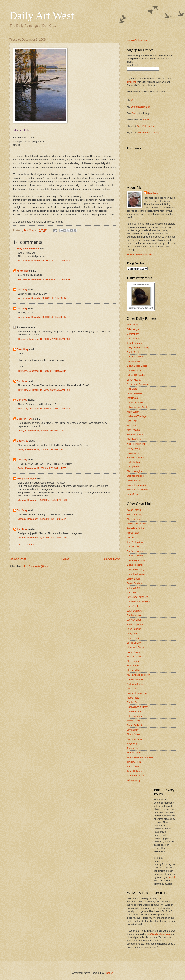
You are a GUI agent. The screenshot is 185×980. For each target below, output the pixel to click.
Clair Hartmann (135, 343)
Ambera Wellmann (136, 524)
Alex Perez (132, 325)
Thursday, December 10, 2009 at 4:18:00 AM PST (43, 371)
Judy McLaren (134, 620)
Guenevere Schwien (137, 384)
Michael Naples (135, 435)
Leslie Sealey (134, 643)
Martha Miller (134, 670)
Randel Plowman (136, 457)
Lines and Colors (136, 647)
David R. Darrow (135, 357)
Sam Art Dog (133, 721)
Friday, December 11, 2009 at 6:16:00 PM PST (42, 449)
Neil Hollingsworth (136, 444)
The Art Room (134, 753)
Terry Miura (133, 748)
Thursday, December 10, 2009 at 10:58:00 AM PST (44, 390)
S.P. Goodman (134, 716)
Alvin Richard (134, 519)
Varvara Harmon (135, 776)
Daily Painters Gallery (138, 348)
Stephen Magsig (135, 476)
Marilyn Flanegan (26, 478)
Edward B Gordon (136, 375)
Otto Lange (133, 689)
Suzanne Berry (135, 739)
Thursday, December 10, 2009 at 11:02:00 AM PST (44, 409)
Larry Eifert (133, 634)
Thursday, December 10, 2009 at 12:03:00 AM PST (44, 339)
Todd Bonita (133, 766)
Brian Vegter (133, 329)
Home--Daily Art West (138, 40)
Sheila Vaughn (134, 471)
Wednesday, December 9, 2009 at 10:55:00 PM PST (45, 317)
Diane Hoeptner (135, 565)
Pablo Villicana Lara (137, 693)
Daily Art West (42, 15)
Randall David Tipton (138, 707)
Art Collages (133, 533)
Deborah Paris (25, 419)
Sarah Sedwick (135, 725)
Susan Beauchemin (137, 485)
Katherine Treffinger (137, 416)
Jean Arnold (133, 606)
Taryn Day (132, 743)
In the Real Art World (138, 597)
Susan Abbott (134, 480)
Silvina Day (133, 730)
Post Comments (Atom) (36, 566)
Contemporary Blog (141, 107)
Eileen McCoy (134, 380)
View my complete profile (140, 254)
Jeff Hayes (132, 398)
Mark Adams (133, 430)
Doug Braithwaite (136, 574)
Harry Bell (132, 592)
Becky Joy (23, 441)
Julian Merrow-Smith (137, 407)
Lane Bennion (134, 629)
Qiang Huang (134, 448)
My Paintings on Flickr (138, 675)
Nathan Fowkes (135, 679)
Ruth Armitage (134, 711)
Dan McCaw (133, 546)
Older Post (112, 559)
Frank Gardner (134, 583)
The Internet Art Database (140, 757)
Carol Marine (134, 338)
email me (132, 82)
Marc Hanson (134, 656)
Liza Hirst (132, 421)
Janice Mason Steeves (139, 602)
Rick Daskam (134, 462)
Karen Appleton (135, 624)
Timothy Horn (134, 762)
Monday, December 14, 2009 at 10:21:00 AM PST (43, 538)
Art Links (131, 537)
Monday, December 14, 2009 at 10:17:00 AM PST (43, 519)
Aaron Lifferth (134, 510)
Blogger (109, 973)
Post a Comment (26, 544)
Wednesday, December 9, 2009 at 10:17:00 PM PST (45, 298)
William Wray (134, 780)
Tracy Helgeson (135, 771)
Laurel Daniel (134, 638)
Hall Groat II (133, 389)
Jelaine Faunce (135, 403)
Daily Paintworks (145, 126)
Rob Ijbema (133, 467)
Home (65, 559)
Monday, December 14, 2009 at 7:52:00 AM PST (43, 500)
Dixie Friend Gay (135, 570)
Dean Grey (23, 349)
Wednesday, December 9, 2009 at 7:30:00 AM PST (44, 260)
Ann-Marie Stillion (136, 528)
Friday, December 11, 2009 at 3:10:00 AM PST (42, 431)
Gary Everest (134, 588)
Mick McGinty (134, 439)
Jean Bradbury (134, 611)
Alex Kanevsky (134, 514)
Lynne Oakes (134, 652)
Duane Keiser (134, 371)
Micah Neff (23, 271)
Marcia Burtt (133, 666)
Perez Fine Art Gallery (148, 133)
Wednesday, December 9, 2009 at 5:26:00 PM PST (44, 279)
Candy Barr (133, 334)
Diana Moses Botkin (137, 366)
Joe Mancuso (134, 615)
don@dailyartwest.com (159, 934)
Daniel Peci (133, 352)
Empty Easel (133, 579)
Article (146, 120)
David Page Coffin (136, 560)
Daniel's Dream (135, 556)
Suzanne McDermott (137, 490)
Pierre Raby (133, 698)
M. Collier (132, 425)
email (172, 877)
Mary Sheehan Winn (28, 249)
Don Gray (22, 289)
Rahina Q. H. (134, 702)
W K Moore (133, 494)
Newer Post (18, 559)
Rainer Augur (134, 453)
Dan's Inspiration (135, 551)
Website (135, 100)
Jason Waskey (134, 393)
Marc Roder (133, 661)
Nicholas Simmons (136, 684)
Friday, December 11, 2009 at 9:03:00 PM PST (42, 468)
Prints (135, 113)
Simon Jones (134, 734)
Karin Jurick (133, 412)
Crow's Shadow (135, 542)
